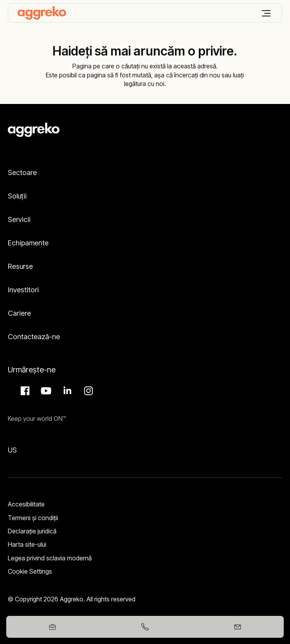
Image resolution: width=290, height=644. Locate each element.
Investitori (23, 290)
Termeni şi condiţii (33, 518)
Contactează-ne (34, 337)
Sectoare (22, 173)
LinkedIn (66, 391)
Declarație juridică (32, 531)
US (12, 450)
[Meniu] (266, 13)
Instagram (87, 391)
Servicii (19, 219)
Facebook (24, 391)
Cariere (19, 313)
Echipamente (28, 243)
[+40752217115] (145, 627)
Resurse (20, 266)
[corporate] (42, 13)
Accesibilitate (26, 504)
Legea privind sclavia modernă (50, 558)
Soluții (17, 196)
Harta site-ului (27, 544)
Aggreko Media (45, 391)
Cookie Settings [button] (30, 571)
